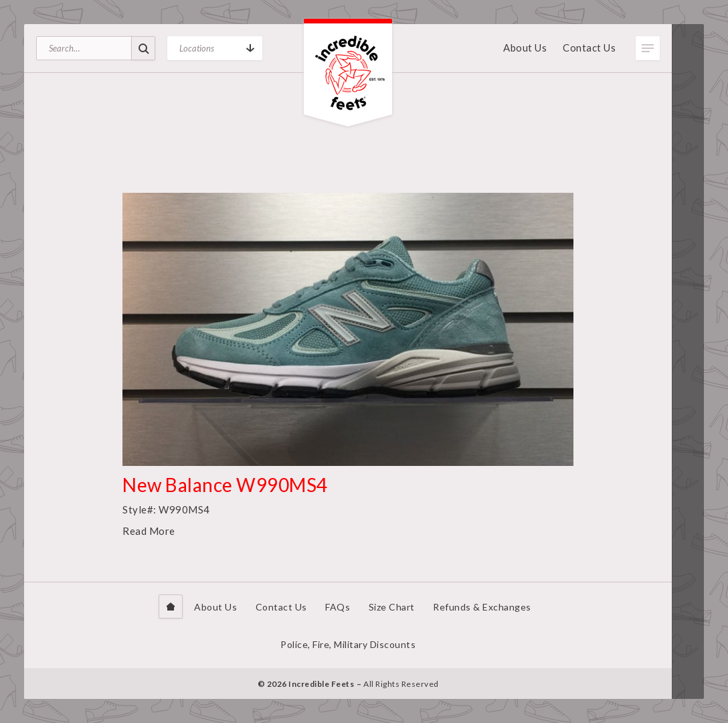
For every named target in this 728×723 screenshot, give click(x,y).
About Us (525, 48)
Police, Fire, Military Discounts (348, 644)
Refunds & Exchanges (482, 607)
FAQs (338, 607)
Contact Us (589, 48)
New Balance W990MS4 (225, 485)
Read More (149, 531)
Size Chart (392, 607)
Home (171, 607)
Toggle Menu (648, 48)
